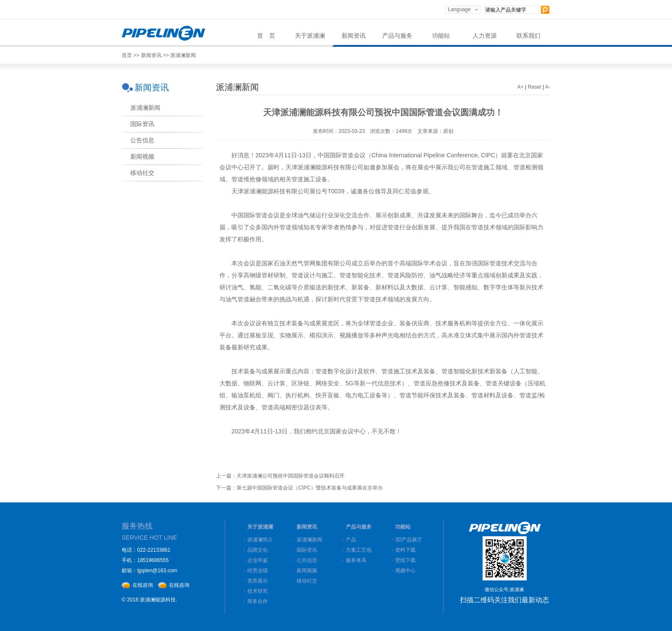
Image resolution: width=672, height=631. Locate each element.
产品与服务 (397, 36)
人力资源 (485, 36)
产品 (351, 540)
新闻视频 (307, 571)
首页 (127, 55)
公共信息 (307, 560)
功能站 (441, 36)
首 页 (266, 36)
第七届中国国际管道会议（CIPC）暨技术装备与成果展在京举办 (310, 488)
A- (548, 87)
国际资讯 (307, 550)
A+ (520, 87)
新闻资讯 (354, 36)
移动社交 (307, 581)
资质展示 (258, 581)
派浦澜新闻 (183, 55)
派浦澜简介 (260, 540)
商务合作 (258, 601)
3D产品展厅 (409, 540)
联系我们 (528, 36)
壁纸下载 (405, 560)
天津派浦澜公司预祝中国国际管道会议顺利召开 (291, 476)
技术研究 (258, 591)
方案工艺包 (359, 550)
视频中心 (405, 571)
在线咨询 (143, 585)
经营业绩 (258, 571)
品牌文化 (258, 550)
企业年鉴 (258, 560)
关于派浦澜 (310, 36)
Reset (535, 87)
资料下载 (405, 550)
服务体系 (356, 560)
